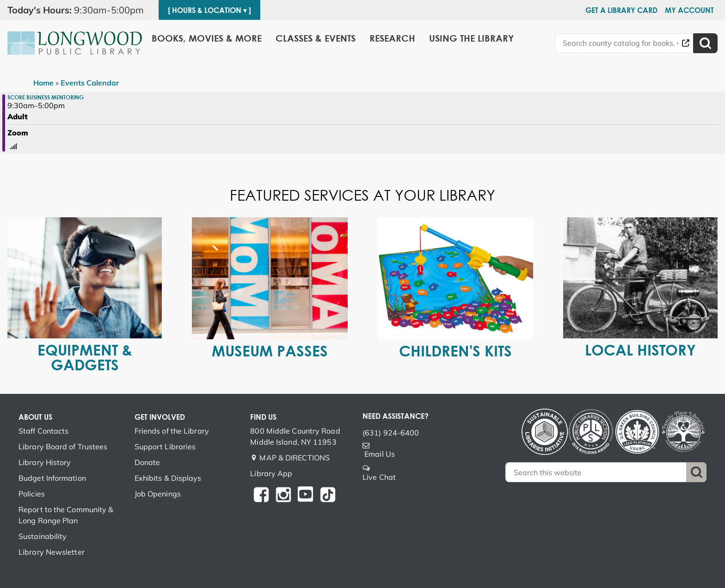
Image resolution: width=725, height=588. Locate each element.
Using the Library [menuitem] (471, 38)
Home (43, 83)
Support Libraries (165, 447)
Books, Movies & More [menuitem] (207, 38)
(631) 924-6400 (391, 433)
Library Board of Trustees (63, 447)
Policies (32, 494)
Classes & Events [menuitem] (316, 38)
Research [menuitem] (392, 38)
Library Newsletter (52, 552)
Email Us (380, 454)
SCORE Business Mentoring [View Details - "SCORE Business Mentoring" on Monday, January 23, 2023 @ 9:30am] (46, 97)
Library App (271, 473)
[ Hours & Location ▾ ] (209, 10)
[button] (79, 10)
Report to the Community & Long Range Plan (66, 515)
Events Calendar (90, 83)
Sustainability (43, 536)
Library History (45, 462)
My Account (689, 10)
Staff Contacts (43, 431)
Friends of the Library (172, 431)
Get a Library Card (621, 10)
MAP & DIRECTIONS (295, 458)
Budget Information (52, 478)
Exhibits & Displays (168, 478)
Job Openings (158, 494)
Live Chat (379, 477)
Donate (147, 462)
